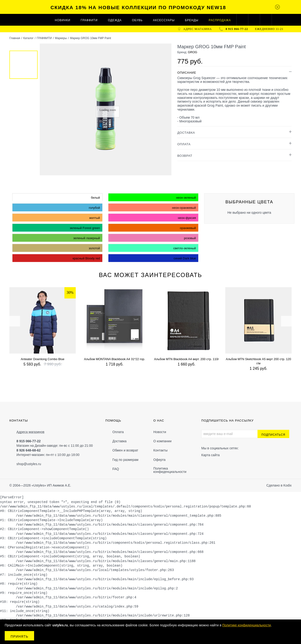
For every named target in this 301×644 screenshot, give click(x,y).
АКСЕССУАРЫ (164, 20)
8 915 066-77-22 (237, 29)
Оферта (159, 460)
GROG (193, 52)
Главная (15, 38)
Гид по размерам (125, 460)
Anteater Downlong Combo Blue (43, 359)
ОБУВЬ (137, 20)
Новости (160, 432)
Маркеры (61, 38)
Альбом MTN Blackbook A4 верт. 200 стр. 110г (186, 359)
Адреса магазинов (30, 432)
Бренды (192, 20)
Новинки (63, 20)
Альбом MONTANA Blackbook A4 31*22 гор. (115, 359)
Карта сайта (210, 455)
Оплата (118, 432)
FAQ (116, 469)
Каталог (28, 38)
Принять (19, 636)
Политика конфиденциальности (170, 470)
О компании (162, 441)
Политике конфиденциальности (246, 625)
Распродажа (220, 20)
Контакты (160, 450)
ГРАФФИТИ (89, 20)
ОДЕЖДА (115, 20)
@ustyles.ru (32, 464)
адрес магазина (197, 29)
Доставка (119, 441)
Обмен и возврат (125, 450)
